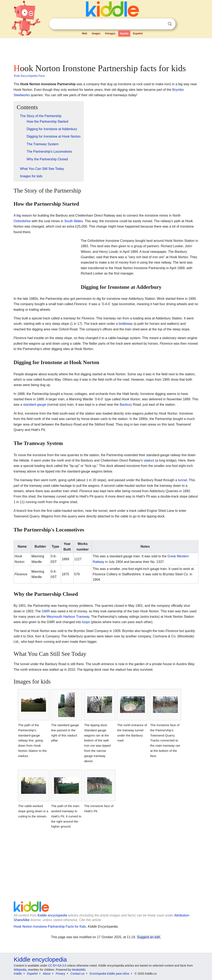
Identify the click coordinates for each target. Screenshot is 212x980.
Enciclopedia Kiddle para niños (109, 974)
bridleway (126, 324)
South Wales (73, 221)
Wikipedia (20, 970)
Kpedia (124, 34)
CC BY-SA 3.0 (57, 966)
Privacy (60, 974)
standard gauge (35, 405)
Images (96, 34)
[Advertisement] (106, 50)
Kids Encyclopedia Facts (30, 76)
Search (170, 24)
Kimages (110, 34)
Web (85, 34)
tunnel (183, 480)
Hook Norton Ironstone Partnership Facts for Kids (50, 927)
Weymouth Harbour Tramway (68, 617)
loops (86, 622)
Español (138, 34)
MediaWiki (79, 970)
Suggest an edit (148, 937)
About (47, 974)
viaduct (149, 460)
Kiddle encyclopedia (52, 915)
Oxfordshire (22, 221)
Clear (161, 24)
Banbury (126, 405)
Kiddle (18, 974)
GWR (46, 611)
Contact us (78, 974)
